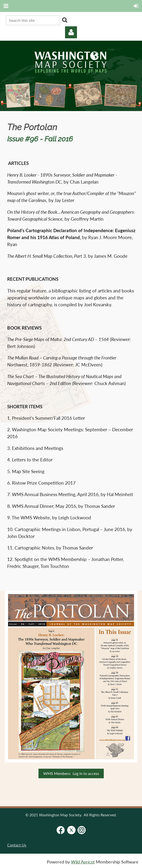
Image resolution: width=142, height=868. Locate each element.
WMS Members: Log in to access (71, 773)
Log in (71, 32)
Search (65, 20)
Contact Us (17, 845)
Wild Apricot (83, 862)
